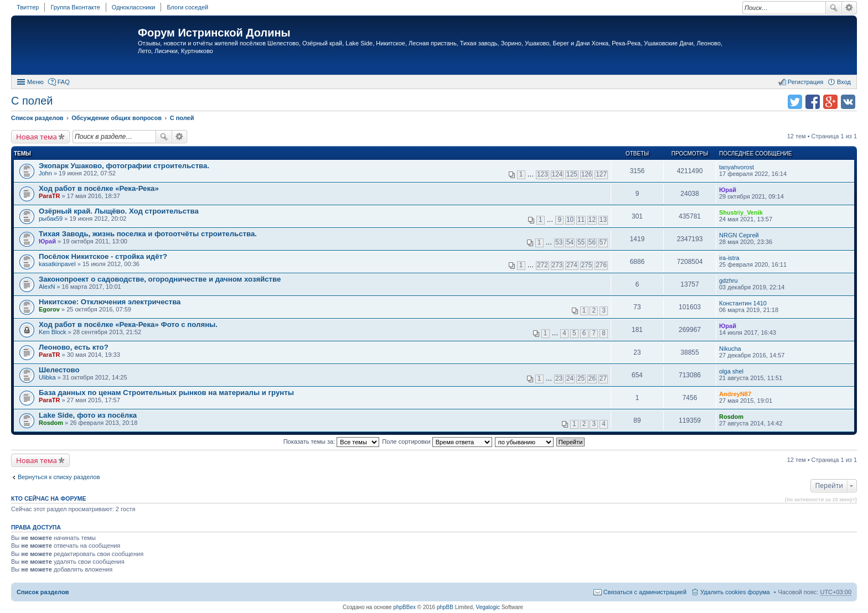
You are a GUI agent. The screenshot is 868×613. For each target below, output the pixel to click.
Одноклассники (134, 7)
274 (572, 265)
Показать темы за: (332, 441)
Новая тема (37, 137)
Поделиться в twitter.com (795, 102)
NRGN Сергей (739, 235)
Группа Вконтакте (75, 7)
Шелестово (59, 370)
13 (603, 220)
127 (601, 174)
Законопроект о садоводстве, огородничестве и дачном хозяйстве (160, 279)
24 (570, 378)
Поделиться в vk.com (848, 102)
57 (603, 242)
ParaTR (50, 196)
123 (542, 174)
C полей (32, 101)
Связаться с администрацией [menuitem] (645, 592)
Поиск (834, 8)
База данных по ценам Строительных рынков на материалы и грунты (166, 393)
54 (570, 242)
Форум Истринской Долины (214, 33)
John (45, 173)
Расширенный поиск (849, 8)
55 (581, 242)
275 (587, 265)
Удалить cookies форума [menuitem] (735, 592)
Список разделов (43, 592)
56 (592, 242)
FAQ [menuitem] (64, 82)
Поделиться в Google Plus (830, 102)
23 (559, 378)
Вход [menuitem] (844, 82)
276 (601, 265)
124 (557, 174)
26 (592, 378)
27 (603, 378)
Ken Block (53, 332)
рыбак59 (51, 219)
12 (592, 220)
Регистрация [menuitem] (805, 82)
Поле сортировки (437, 441)
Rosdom (51, 423)
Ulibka (47, 377)
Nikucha (730, 349)
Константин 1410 (743, 303)
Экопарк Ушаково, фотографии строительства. (124, 166)
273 (557, 265)
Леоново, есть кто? (74, 347)
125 (572, 174)
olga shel (731, 371)
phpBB (445, 607)
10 (570, 220)
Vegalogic (488, 607)
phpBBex (404, 607)
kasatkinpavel (57, 264)
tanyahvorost (737, 167)
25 (581, 378)
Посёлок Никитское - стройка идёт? (103, 256)
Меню (35, 82)
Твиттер (28, 7)
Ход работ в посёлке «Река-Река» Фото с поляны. (128, 324)
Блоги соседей (187, 7)
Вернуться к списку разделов (59, 477)
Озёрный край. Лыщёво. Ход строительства (119, 211)
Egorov (49, 309)
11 (581, 220)
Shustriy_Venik (741, 212)
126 (587, 174)
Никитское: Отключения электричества (110, 302)
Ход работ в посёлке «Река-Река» (99, 188)
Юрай (728, 190)
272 (542, 265)
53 (559, 242)
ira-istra (729, 258)
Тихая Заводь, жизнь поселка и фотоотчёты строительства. (148, 234)
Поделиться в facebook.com (813, 102)
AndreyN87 (735, 394)
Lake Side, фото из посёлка (88, 415)
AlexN (47, 287)
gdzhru (728, 280)
